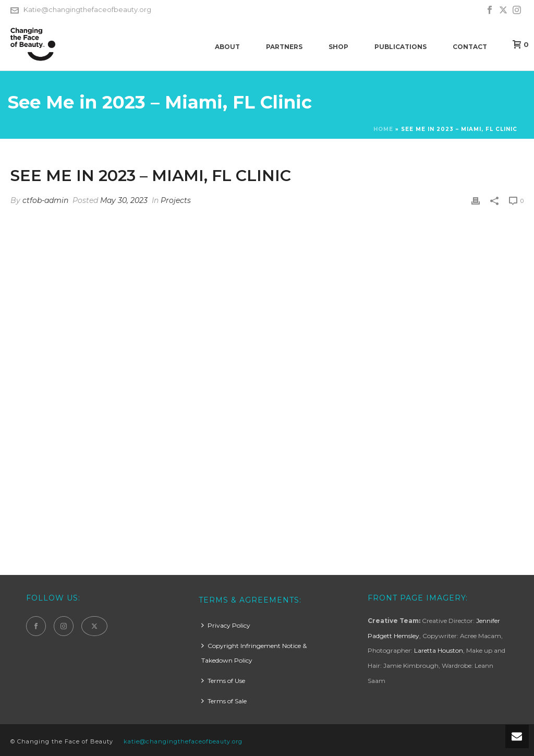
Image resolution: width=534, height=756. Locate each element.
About (227, 47)
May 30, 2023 (124, 200)
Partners (284, 47)
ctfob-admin (45, 200)
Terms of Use (223, 681)
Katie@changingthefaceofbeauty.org (87, 9)
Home (383, 129)
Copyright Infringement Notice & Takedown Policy (254, 653)
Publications (400, 47)
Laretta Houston (439, 650)
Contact (470, 47)
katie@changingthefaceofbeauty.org (183, 741)
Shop (338, 47)
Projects (176, 200)
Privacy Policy (226, 625)
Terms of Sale (224, 701)
